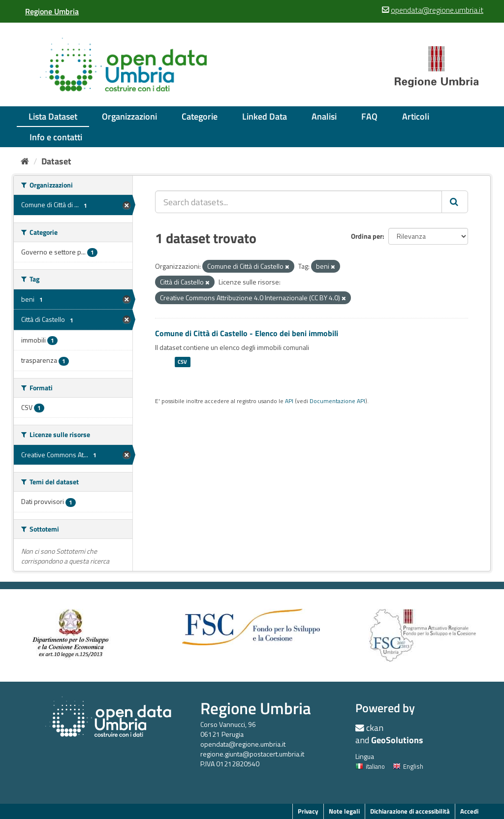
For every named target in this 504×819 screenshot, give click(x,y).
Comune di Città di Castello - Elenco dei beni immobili (247, 333)
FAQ (369, 116)
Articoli (416, 116)
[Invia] (455, 202)
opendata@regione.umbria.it (243, 744)
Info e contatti (56, 137)
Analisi (324, 116)
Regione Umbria (256, 708)
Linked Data (265, 116)
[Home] (25, 161)
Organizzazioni (129, 116)
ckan (375, 728)
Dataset (56, 161)
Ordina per (367, 236)
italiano (370, 766)
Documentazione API (337, 401)
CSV (182, 362)
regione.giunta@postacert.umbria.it (252, 754)
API (289, 401)
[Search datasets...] (299, 202)
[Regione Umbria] (52, 11)
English (408, 766)
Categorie (200, 116)
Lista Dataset (53, 116)
